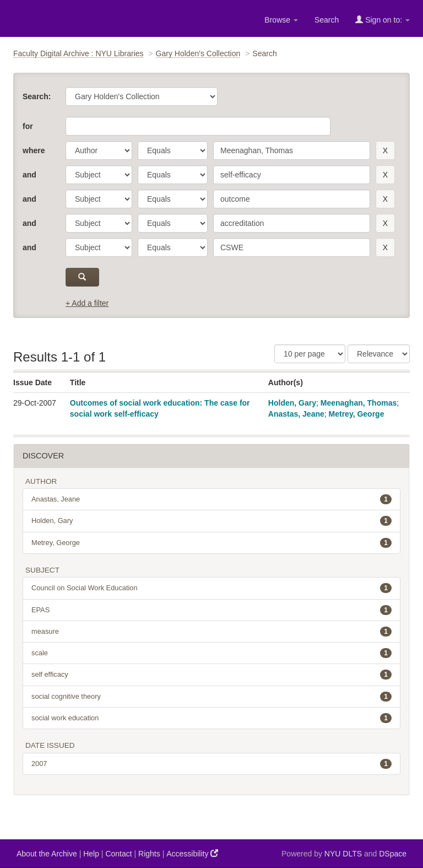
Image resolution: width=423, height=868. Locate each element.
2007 (211, 764)
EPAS (211, 610)
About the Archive (47, 854)
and (29, 175)
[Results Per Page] (310, 354)
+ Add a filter (87, 303)
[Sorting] (379, 354)
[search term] (292, 150)
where (34, 150)
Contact (118, 854)
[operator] (173, 150)
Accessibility (192, 853)
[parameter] (99, 150)
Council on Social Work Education (211, 588)
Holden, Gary (292, 403)
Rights (149, 854)
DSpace (393, 854)
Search (327, 20)
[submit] (82, 277)
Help (91, 854)
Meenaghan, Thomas (359, 403)
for (28, 126)
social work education (211, 718)
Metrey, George (357, 414)
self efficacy (211, 675)
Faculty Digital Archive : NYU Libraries (78, 53)
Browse (281, 20)
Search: (37, 96)
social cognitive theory (211, 697)
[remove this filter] (385, 150)
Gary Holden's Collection (198, 53)
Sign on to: (383, 20)
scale (211, 653)
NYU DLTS (343, 854)
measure (211, 632)
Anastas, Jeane (296, 414)
